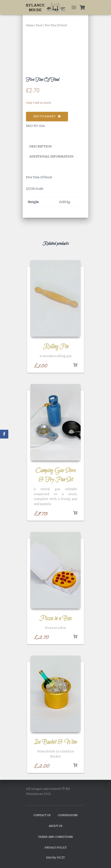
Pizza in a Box (55, 619)
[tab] (44, 147)
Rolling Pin (56, 347)
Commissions (68, 815)
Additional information (51, 156)
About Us (56, 826)
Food (39, 25)
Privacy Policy (56, 848)
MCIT (61, 857)
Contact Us (42, 815)
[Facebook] (4, 434)
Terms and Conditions (55, 837)
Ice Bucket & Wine (55, 742)
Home (30, 25)
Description (40, 146)
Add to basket (44, 116)
